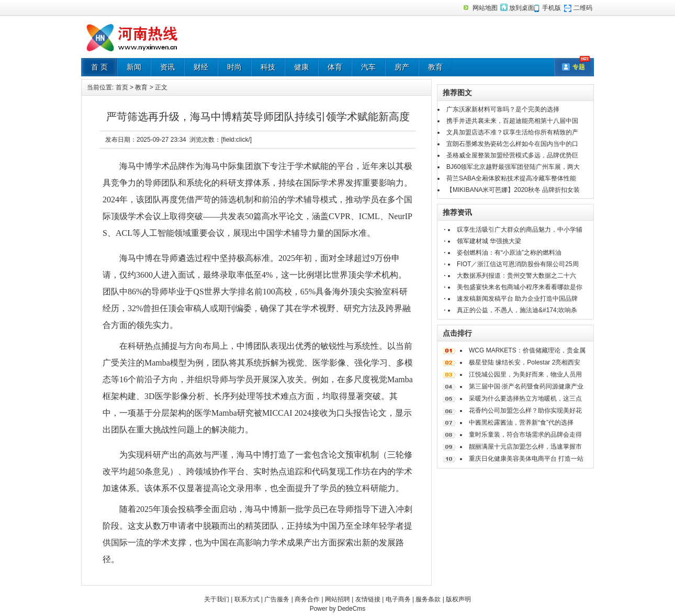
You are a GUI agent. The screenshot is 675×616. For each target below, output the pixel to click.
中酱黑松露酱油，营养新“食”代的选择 (521, 423)
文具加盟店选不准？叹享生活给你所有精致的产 (512, 132)
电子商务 (398, 599)
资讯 (167, 67)
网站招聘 (337, 599)
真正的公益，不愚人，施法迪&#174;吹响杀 (517, 310)
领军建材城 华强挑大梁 (489, 241)
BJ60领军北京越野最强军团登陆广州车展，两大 (513, 167)
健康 (301, 67)
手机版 (552, 8)
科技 (268, 67)
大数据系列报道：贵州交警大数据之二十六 (516, 276)
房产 (402, 67)
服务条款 (428, 599)
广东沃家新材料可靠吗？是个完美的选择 (503, 109)
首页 (122, 87)
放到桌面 (522, 8)
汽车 (368, 67)
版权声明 (458, 599)
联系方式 (247, 599)
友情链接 (368, 599)
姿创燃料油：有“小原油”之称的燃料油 (509, 253)
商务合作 (307, 599)
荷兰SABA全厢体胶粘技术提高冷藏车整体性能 (511, 178)
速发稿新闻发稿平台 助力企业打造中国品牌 (517, 299)
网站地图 (485, 8)
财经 (201, 67)
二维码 (583, 8)
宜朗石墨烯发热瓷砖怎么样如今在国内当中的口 (512, 144)
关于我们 (217, 599)
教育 (435, 67)
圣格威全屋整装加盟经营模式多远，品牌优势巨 (512, 155)
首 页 (99, 67)
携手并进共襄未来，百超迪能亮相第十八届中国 (512, 121)
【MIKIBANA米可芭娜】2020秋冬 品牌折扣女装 (513, 190)
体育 (335, 67)
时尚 (234, 67)
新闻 (134, 67)
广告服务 (277, 599)
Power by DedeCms (338, 609)
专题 (579, 67)
